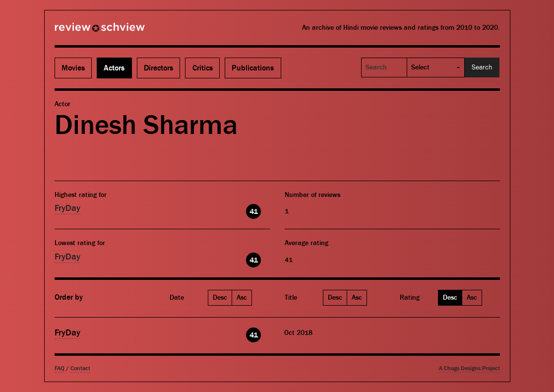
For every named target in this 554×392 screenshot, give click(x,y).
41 (254, 211)
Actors (114, 68)
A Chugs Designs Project (469, 368)
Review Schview (83, 31)
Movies (73, 68)
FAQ (60, 368)
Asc (242, 298)
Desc (220, 298)
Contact (80, 368)
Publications (253, 68)
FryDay (67, 208)
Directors (158, 68)
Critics (203, 68)
